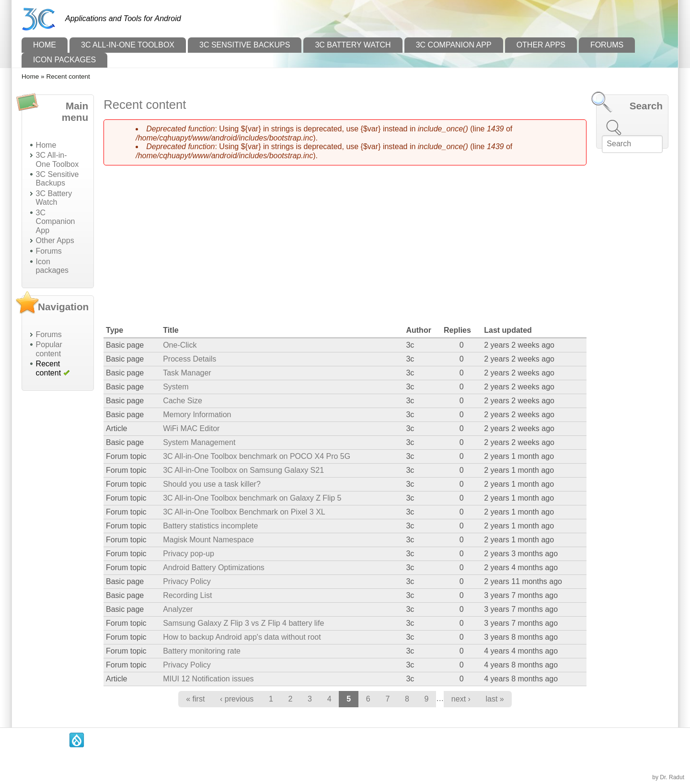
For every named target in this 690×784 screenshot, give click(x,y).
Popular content (49, 349)
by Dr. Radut (668, 777)
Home (45, 45)
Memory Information (197, 415)
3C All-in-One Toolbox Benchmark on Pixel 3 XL (244, 512)
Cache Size (183, 401)
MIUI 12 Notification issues (208, 679)
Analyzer (178, 609)
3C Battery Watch (353, 45)
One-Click (180, 345)
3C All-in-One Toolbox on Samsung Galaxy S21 (243, 470)
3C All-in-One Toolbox (128, 45)
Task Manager (187, 373)
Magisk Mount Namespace (208, 540)
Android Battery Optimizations (214, 568)
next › (461, 699)
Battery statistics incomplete (210, 526)
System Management (199, 442)
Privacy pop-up (189, 554)
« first (195, 699)
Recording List (187, 595)
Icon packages (64, 60)
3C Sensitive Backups (245, 45)
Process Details (190, 359)
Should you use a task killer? (212, 484)
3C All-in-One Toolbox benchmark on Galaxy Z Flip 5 (252, 498)
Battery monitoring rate (202, 651)
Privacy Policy (187, 581)
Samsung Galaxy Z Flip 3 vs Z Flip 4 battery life (243, 623)
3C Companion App (454, 45)
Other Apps (541, 45)
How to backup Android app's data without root (242, 637)
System (176, 387)
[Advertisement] (58, 542)
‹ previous (237, 699)
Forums (607, 45)
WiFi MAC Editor (191, 428)
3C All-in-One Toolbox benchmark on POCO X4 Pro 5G (257, 456)
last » (495, 699)
